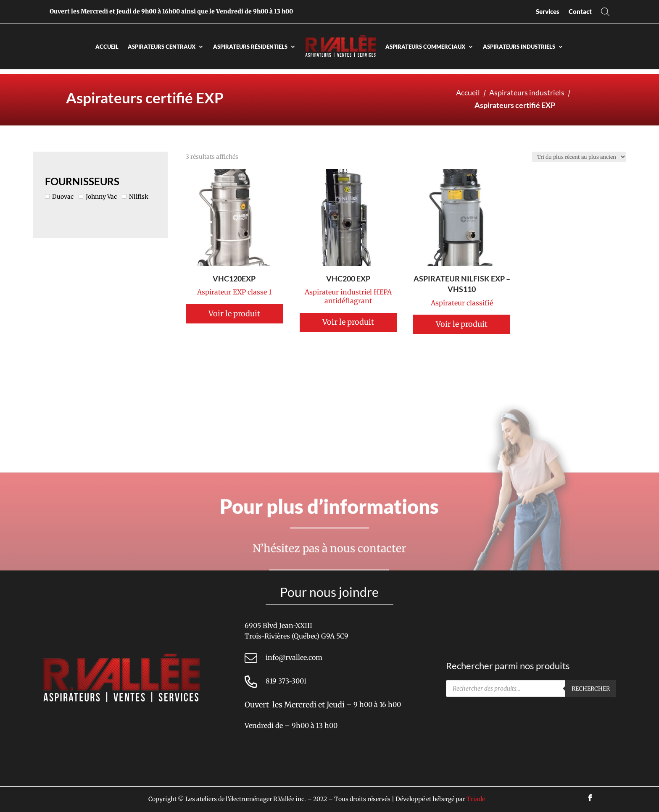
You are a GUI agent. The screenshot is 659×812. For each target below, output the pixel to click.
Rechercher (591, 689)
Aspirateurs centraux (162, 47)
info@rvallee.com (294, 657)
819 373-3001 (286, 681)
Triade (476, 799)
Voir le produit (347, 314)
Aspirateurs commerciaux (425, 47)
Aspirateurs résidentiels (250, 47)
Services (548, 11)
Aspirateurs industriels (519, 47)
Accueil (107, 47)
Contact (580, 11)
